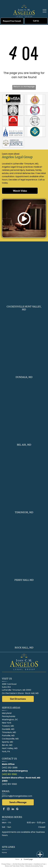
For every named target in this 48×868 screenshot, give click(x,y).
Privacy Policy (6, 864)
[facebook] (4, 809)
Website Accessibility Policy (34, 866)
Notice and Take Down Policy (14, 866)
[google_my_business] (17, 809)
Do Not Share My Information (23, 864)
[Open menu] (45, 11)
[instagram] (8, 809)
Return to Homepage (24, 86)
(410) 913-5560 (9, 774)
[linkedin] (13, 809)
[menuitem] (5, 853)
